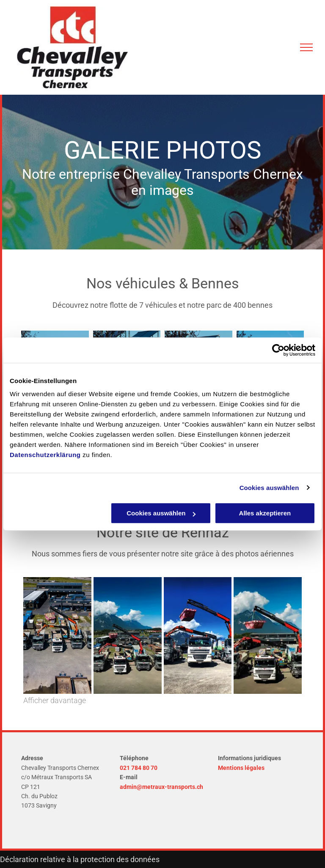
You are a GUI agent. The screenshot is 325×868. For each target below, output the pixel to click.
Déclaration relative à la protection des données (80, 859)
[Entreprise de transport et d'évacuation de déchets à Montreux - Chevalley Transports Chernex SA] (57, 635)
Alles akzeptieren (265, 513)
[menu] (306, 47)
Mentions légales (241, 768)
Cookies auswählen (269, 488)
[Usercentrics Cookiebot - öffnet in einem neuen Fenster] (278, 350)
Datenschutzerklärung (45, 455)
